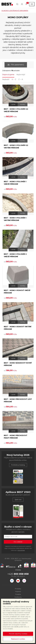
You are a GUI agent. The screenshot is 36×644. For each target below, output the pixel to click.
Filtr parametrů (16, 65)
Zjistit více (18, 500)
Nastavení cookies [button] (18, 639)
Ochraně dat (21, 550)
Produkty (18, 589)
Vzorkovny (18, 597)
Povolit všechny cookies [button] (18, 634)
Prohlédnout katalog (18, 465)
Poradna (18, 594)
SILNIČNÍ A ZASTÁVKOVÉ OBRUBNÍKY (15, 11)
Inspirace (18, 592)
